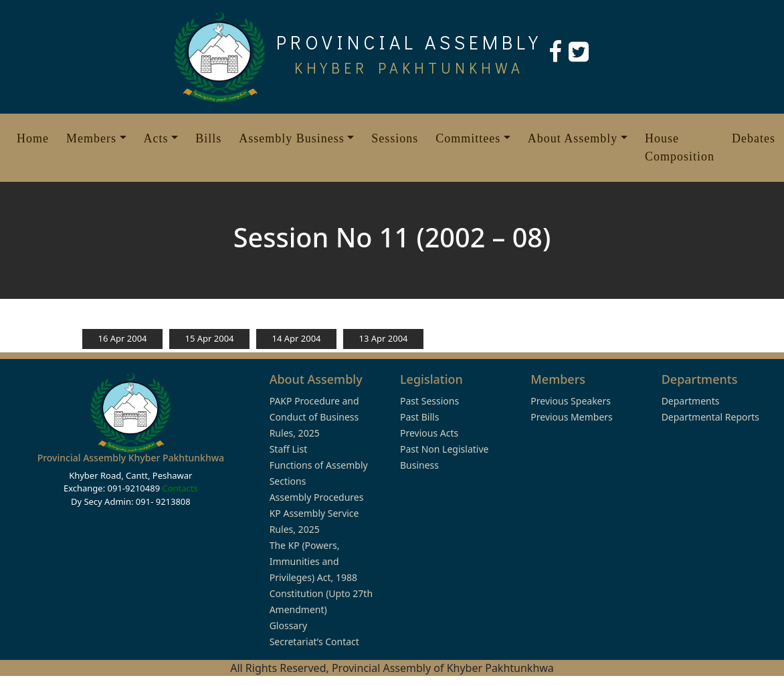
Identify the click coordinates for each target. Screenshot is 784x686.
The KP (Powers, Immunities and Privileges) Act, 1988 (313, 561)
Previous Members (571, 417)
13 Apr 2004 (383, 338)
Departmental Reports (710, 417)
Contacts (180, 488)
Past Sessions (429, 401)
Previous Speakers (571, 401)
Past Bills (419, 417)
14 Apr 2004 (296, 338)
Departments (691, 401)
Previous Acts (429, 433)
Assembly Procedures (317, 497)
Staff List (289, 449)
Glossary (288, 625)
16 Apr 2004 (122, 338)
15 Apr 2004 (209, 338)
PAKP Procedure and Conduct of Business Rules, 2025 (314, 417)
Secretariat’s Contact (314, 642)
